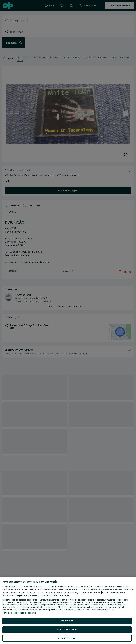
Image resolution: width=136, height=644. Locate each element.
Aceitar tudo (67, 621)
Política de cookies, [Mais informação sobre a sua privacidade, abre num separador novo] (91, 592)
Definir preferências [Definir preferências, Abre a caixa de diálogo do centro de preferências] (67, 638)
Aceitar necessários (67, 629)
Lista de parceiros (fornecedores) (19, 613)
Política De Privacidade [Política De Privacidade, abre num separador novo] (113, 592)
